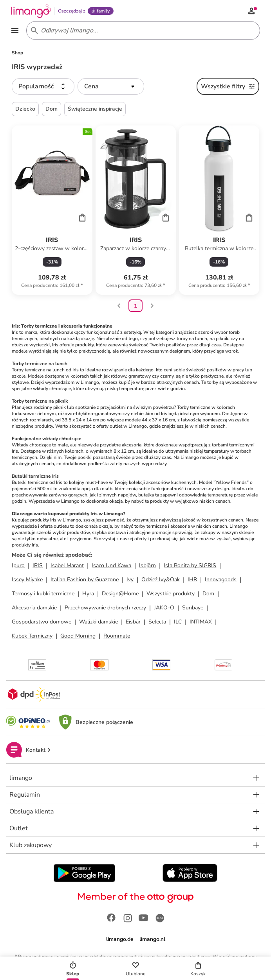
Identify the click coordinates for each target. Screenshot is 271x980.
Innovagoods (221, 581)
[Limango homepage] (32, 11)
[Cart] (82, 218)
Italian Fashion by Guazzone (85, 581)
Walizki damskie (98, 623)
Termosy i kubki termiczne (43, 595)
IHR (192, 581)
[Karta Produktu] (52, 211)
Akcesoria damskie (34, 609)
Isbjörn (147, 567)
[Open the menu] (16, 31)
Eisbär (133, 623)
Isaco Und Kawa (111, 567)
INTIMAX (201, 623)
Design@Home (120, 595)
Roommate (117, 637)
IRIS (38, 567)
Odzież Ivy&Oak (161, 581)
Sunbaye (193, 609)
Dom (208, 595)
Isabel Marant (67, 567)
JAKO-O (164, 609)
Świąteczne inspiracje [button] (95, 110)
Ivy (130, 581)
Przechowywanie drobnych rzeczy (105, 609)
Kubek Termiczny (32, 637)
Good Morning (78, 637)
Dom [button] (51, 110)
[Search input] (142, 31)
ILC (178, 623)
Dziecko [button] (25, 110)
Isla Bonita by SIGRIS (190, 567)
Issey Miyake (27, 581)
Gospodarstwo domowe (42, 623)
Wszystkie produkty (171, 595)
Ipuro (18, 567)
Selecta (157, 623)
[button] (43, 88)
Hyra (88, 595)
